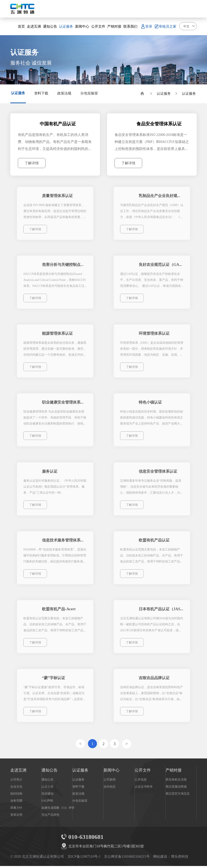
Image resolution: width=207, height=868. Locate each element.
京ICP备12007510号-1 (84, 858)
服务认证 (51, 475)
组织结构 (16, 795)
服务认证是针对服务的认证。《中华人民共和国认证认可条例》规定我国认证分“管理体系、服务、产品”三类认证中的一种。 (55, 488)
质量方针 (16, 809)
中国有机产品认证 (59, 124)
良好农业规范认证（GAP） (160, 268)
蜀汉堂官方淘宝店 (178, 795)
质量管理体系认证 (58, 199)
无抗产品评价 (50, 816)
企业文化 (16, 788)
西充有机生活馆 (176, 781)
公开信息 (141, 781)
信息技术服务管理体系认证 (63, 544)
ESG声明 (47, 802)
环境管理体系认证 (154, 337)
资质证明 (16, 816)
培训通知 (47, 795)
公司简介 (16, 781)
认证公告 (47, 788)
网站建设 (160, 858)
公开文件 (143, 772)
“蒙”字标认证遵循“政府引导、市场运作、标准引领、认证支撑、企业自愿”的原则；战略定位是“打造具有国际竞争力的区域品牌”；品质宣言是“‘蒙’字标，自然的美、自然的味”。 (55, 696)
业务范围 (16, 802)
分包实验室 (80, 802)
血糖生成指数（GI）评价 (58, 809)
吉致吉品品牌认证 (154, 682)
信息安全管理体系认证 (157, 475)
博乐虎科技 (180, 858)
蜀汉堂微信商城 (176, 788)
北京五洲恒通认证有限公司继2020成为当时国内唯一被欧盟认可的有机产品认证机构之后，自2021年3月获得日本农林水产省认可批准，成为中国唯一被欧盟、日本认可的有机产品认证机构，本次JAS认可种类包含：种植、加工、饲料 (151, 627)
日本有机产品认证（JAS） (160, 613)
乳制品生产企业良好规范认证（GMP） (160, 199)
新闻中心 (112, 772)
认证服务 (164, 93)
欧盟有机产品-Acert (59, 613)
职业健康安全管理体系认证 (63, 406)
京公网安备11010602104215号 (127, 858)
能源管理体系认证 (58, 337)
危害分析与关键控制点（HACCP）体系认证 (63, 268)
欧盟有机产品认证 (154, 544)
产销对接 (174, 772)
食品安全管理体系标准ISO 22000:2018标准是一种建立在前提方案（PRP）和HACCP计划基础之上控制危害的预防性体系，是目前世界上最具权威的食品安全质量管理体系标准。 (152, 143)
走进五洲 (18, 772)
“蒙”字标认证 (54, 682)
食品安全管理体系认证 (159, 124)
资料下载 (78, 788)
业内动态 (110, 788)
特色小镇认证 (151, 406)
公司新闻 (110, 781)
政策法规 (78, 795)
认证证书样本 (144, 788)
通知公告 (49, 772)
